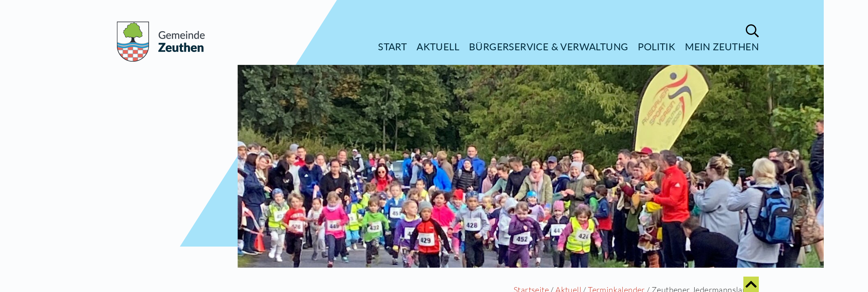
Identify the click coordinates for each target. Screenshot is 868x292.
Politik (656, 46)
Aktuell (438, 46)
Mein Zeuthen (722, 46)
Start (392, 46)
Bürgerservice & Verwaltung (548, 46)
